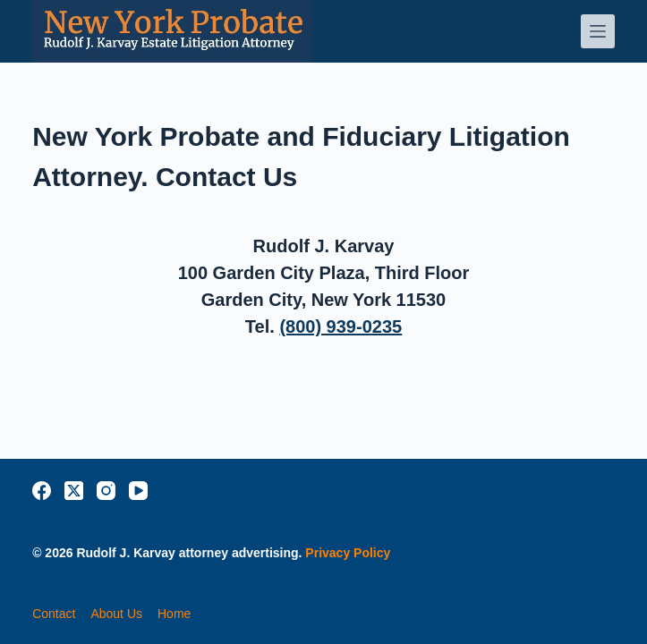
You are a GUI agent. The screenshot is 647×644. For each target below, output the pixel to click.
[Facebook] (42, 491)
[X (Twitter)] (74, 491)
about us (116, 614)
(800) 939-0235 (341, 326)
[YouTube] (138, 491)
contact (54, 614)
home (174, 614)
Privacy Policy (348, 553)
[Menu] (598, 31)
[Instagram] (106, 491)
